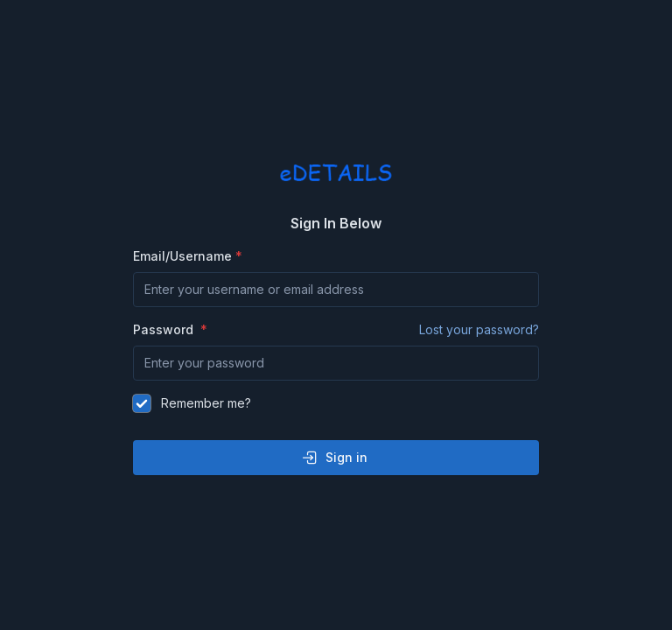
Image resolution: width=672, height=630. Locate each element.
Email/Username (182, 256)
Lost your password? (479, 329)
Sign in (334, 458)
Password (336, 330)
